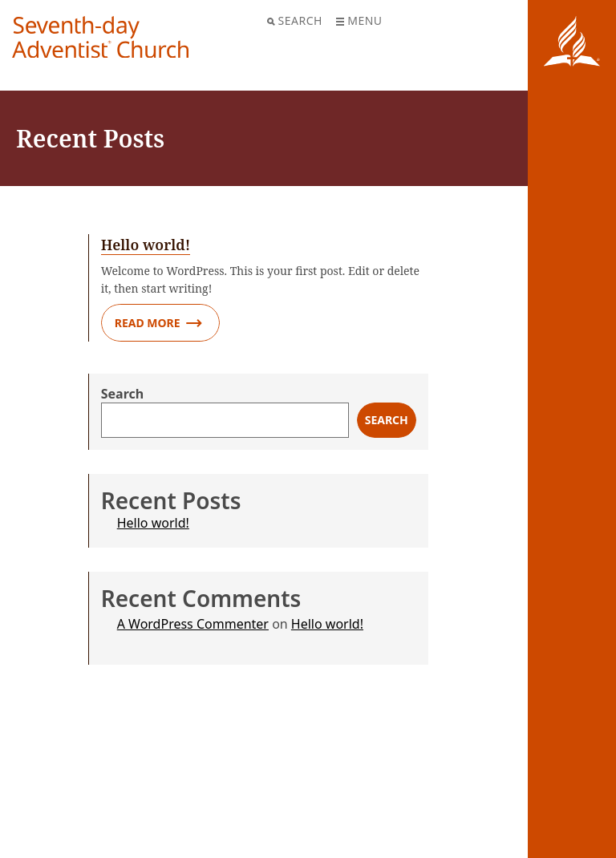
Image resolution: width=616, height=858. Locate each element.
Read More (158, 323)
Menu (359, 20)
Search (295, 20)
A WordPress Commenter (193, 624)
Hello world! (153, 523)
